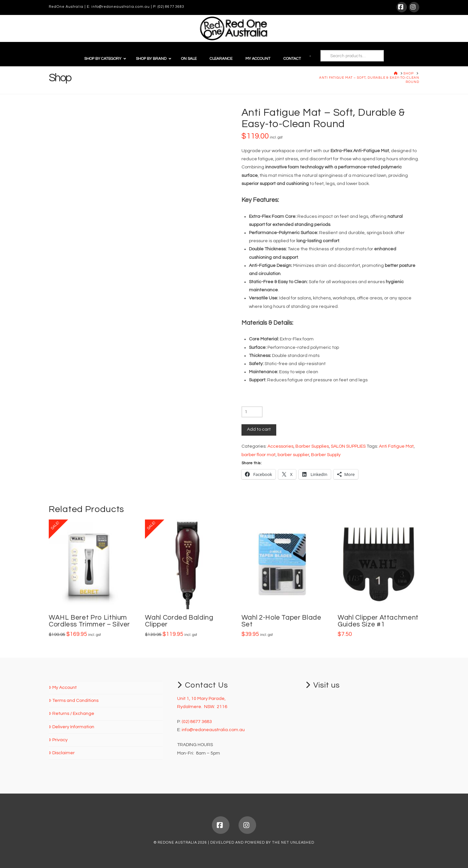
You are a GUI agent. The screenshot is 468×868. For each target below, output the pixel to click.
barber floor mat (259, 455)
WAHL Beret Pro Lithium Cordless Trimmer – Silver (89, 621)
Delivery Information (71, 727)
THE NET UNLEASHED (293, 842)
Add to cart (259, 429)
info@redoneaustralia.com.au (121, 7)
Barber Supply (326, 455)
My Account (63, 688)
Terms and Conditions (74, 701)
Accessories (280, 446)
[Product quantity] (252, 412)
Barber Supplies (312, 446)
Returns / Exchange (71, 714)
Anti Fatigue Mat (396, 446)
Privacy (58, 740)
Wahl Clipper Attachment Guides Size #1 (378, 621)
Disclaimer (62, 753)
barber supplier (293, 455)
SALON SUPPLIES (348, 446)
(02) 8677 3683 (171, 7)
